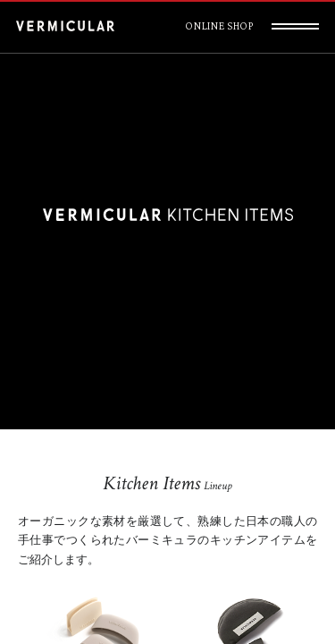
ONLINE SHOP (219, 26)
